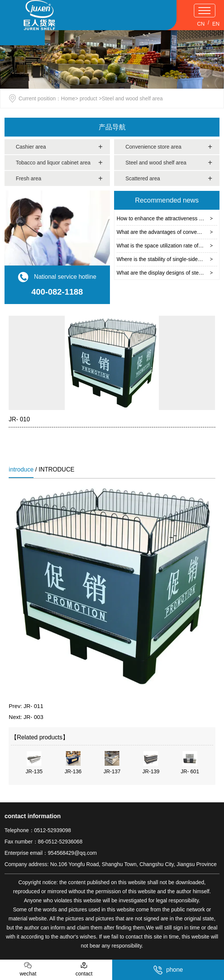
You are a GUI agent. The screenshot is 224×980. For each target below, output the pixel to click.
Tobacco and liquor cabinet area (53, 163)
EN (216, 24)
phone (168, 970)
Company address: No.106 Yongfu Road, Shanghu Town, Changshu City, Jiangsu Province (111, 864)
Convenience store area (153, 147)
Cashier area (31, 147)
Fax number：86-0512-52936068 (43, 842)
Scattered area (143, 178)
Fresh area (29, 178)
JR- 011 (34, 706)
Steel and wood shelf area (156, 163)
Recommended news (167, 200)
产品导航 (112, 127)
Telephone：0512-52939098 (38, 830)
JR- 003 (34, 717)
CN (201, 24)
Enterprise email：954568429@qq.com (51, 853)
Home (68, 98)
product (89, 98)
